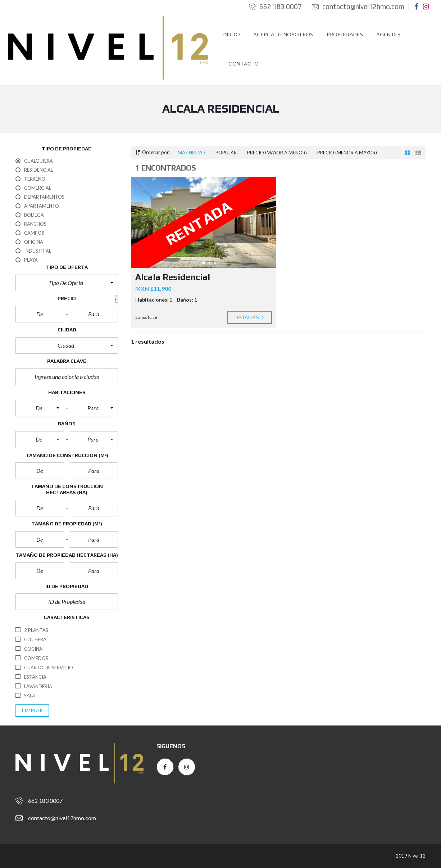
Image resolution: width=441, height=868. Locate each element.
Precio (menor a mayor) (347, 153)
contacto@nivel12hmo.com (358, 6)
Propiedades (345, 34)
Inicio (231, 34)
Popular (226, 153)
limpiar (32, 710)
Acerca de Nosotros (283, 34)
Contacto (244, 64)
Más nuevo (191, 153)
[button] (67, 283)
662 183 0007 (275, 6)
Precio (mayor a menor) (277, 153)
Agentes (388, 34)
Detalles (249, 317)
